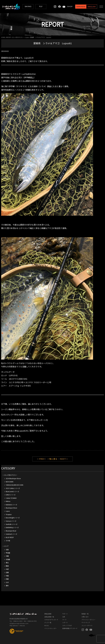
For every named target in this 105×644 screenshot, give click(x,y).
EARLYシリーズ (11, 495)
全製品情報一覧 (49, 617)
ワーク (64, 620)
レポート (65, 622)
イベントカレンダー (51, 628)
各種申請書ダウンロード (70, 628)
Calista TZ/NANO (11, 498)
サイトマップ (86, 622)
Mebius (8, 501)
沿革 (64, 617)
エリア (6, 546)
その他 (8, 541)
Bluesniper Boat (11, 531)
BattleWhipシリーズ (12, 527)
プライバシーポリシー (88, 620)
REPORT (9, 37)
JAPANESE (79, 7)
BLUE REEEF (10, 537)
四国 (7, 579)
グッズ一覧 (48, 622)
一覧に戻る (52, 459)
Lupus (27, 37)
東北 (7, 563)
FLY (41, 6)
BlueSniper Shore (11, 508)
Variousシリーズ (11, 521)
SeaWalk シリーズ (12, 524)
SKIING (28, 6)
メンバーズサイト (87, 625)
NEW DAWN (10, 482)
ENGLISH (90, 7)
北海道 (8, 559)
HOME (3, 37)
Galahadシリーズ (11, 534)
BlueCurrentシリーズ (12, 491)
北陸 (7, 550)
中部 (7, 569)
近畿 (7, 572)
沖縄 (7, 556)
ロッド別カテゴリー (18, 37)
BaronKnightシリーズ (13, 518)
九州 (7, 582)
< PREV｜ (42, 459)
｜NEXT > (63, 459)
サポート (65, 614)
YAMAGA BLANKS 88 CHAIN (14, 485)
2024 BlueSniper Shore (13, 478)
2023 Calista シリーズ (13, 488)
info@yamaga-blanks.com (19, 623)
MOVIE (47, 625)
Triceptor (9, 514)
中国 (7, 576)
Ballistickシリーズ (11, 505)
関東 (7, 566)
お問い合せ (85, 617)
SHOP (68, 6)
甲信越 (8, 553)
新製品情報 (48, 614)
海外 (7, 586)
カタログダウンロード (51, 620)
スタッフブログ (67, 625)
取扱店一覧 (85, 614)
